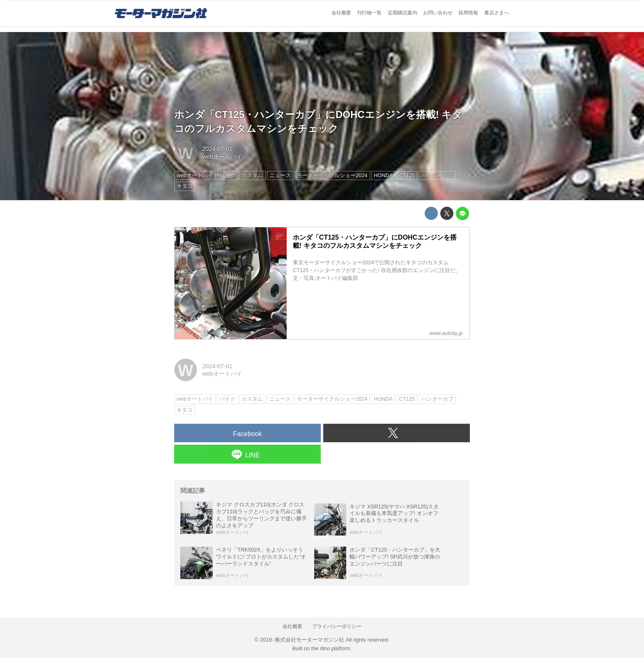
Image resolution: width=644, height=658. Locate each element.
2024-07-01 (217, 149)
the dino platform (331, 648)
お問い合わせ (438, 13)
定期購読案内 (402, 13)
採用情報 (468, 13)
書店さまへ (497, 13)
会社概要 (341, 13)
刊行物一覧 (369, 13)
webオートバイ (222, 157)
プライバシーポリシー (337, 626)
